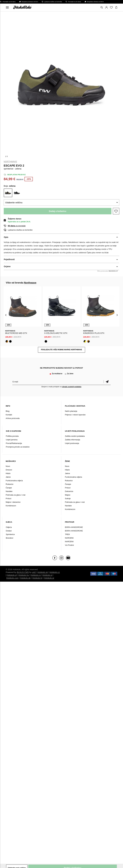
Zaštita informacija (72, 440)
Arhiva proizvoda (13, 418)
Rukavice (10, 484)
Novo (8, 466)
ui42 (34, 572)
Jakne (8, 477)
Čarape (9, 488)
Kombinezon (11, 506)
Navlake (9, 491)
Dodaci (9, 531)
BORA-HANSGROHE (74, 527)
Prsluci (9, 498)
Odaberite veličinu (14, 203)
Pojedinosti (9, 259)
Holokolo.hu (24, 575)
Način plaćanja (71, 411)
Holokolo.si (47, 575)
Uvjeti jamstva (12, 440)
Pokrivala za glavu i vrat (16, 495)
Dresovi (9, 470)
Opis (6, 237)
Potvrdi (107, 382)
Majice (68, 495)
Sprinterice (10, 534)
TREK (67, 534)
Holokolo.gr (49, 578)
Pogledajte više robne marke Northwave (61, 350)
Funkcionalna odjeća (14, 481)
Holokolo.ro (36, 575)
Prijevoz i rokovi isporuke (75, 415)
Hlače (8, 473)
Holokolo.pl (12, 575)
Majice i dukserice (13, 502)
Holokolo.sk (43, 572)
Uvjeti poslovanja (72, 443)
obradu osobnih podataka (72, 387)
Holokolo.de (25, 578)
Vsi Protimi (69, 545)
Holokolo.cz (55, 572)
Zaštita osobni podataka (75, 436)
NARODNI (69, 538)
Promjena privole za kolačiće (18, 447)
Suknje (68, 498)
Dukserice (69, 491)
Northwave (10, 162)
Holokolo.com (12, 578)
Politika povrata (12, 436)
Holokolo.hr (37, 578)
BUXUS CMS (23, 572)
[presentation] (6, 315)
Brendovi (10, 538)
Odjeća (9, 527)
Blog (8, 411)
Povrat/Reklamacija (14, 443)
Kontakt (9, 415)
